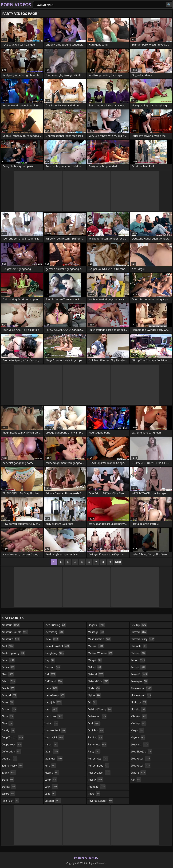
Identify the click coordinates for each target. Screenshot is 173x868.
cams (8, 702)
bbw (8, 674)
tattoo (138, 667)
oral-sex (96, 730)
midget (95, 660)
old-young (97, 716)
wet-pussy (141, 759)
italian (51, 744)
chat (7, 723)
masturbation (99, 639)
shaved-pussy (143, 639)
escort (8, 794)
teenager (140, 681)
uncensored (141, 695)
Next (118, 562)
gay (50, 660)
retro (94, 794)
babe (8, 660)
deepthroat (12, 744)
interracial (54, 737)
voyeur (138, 737)
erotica (9, 787)
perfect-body (98, 766)
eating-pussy (12, 766)
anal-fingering (13, 653)
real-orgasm (99, 773)
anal (8, 646)
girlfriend (54, 681)
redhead (97, 787)
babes (8, 667)
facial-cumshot (57, 646)
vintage (139, 723)
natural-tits (98, 681)
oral (94, 723)
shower (138, 653)
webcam (140, 744)
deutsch (9, 759)
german (53, 667)
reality (95, 780)
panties (95, 737)
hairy (51, 688)
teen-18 (139, 674)
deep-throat (12, 737)
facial (52, 639)
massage (96, 632)
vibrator (139, 716)
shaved (139, 632)
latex (51, 780)
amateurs (11, 639)
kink (50, 766)
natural (96, 674)
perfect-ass (98, 759)
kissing (52, 773)
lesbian (53, 801)
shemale (139, 646)
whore (138, 773)
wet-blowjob (142, 752)
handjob (53, 702)
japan (52, 752)
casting (9, 709)
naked (95, 667)
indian (51, 723)
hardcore (54, 716)
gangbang (55, 653)
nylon (94, 695)
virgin (138, 730)
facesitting (54, 632)
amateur (11, 625)
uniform (139, 702)
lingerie (96, 625)
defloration (11, 752)
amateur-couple (15, 632)
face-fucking (55, 625)
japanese (54, 759)
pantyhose (97, 744)
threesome (141, 688)
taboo (138, 660)
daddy (8, 730)
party (94, 752)
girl (50, 674)
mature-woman (100, 653)
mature (96, 646)
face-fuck (10, 801)
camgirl (9, 695)
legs (50, 794)
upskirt (138, 709)
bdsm (8, 681)
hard (51, 709)
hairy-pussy (55, 695)
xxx (136, 780)
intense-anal (55, 730)
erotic (8, 780)
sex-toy (139, 625)
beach (8, 688)
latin (51, 787)
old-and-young (100, 709)
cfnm (8, 716)
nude (94, 688)
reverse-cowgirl (100, 801)
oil (92, 702)
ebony (9, 773)
